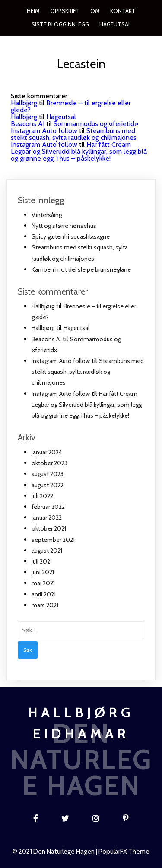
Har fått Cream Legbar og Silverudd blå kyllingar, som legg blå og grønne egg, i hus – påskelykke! (79, 151)
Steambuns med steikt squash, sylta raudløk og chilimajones (74, 134)
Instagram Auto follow (44, 131)
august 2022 (48, 485)
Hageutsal (61, 117)
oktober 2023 (49, 463)
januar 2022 (47, 518)
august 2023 (48, 474)
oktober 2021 (49, 528)
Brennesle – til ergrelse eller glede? (71, 106)
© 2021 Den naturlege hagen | (56, 852)
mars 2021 (45, 605)
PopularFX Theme (124, 852)
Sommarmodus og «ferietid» (96, 124)
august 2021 (47, 551)
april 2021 (44, 594)
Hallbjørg (24, 103)
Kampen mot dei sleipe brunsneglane (81, 269)
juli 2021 (42, 561)
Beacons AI (28, 124)
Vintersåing (47, 215)
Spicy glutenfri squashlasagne (71, 236)
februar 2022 (48, 507)
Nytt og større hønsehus (64, 226)
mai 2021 (43, 583)
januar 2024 (47, 452)
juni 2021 (43, 572)
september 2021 (53, 540)
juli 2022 (42, 496)
